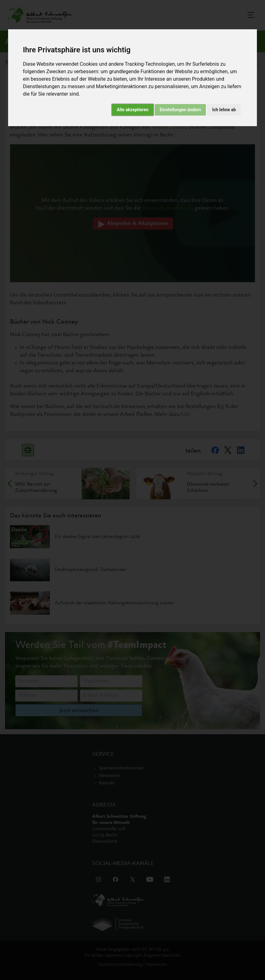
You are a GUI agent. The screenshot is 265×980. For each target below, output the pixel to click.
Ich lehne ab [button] (224, 110)
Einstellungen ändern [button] (180, 110)
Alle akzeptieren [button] (133, 110)
